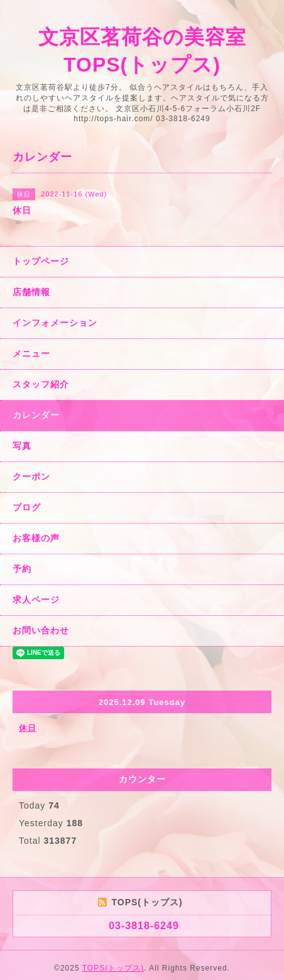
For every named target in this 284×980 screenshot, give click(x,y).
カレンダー (36, 415)
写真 (22, 446)
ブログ (27, 507)
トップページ (41, 261)
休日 (28, 728)
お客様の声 (36, 538)
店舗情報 (31, 292)
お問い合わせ (41, 630)
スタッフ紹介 (41, 384)
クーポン (31, 477)
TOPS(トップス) (113, 968)
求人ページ (36, 600)
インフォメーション (55, 323)
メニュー (31, 353)
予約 (22, 569)
